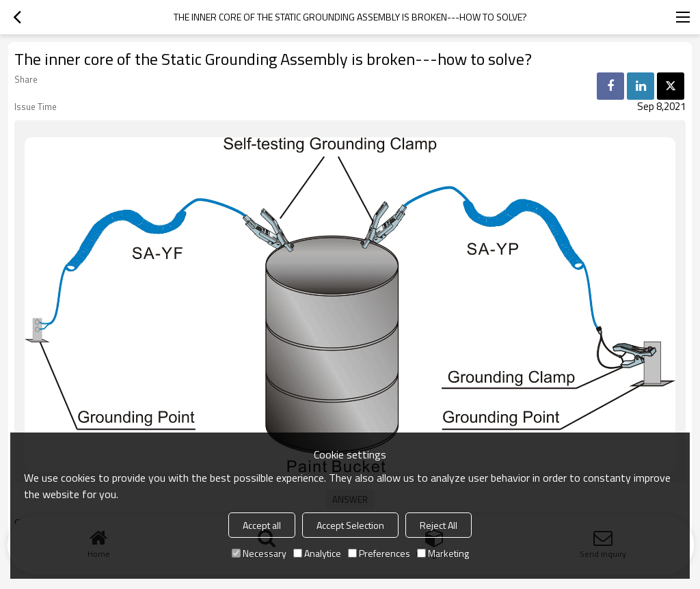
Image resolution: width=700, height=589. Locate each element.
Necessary (259, 553)
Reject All (439, 525)
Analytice (317, 553)
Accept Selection (350, 525)
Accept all (262, 525)
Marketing (443, 553)
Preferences (379, 553)
